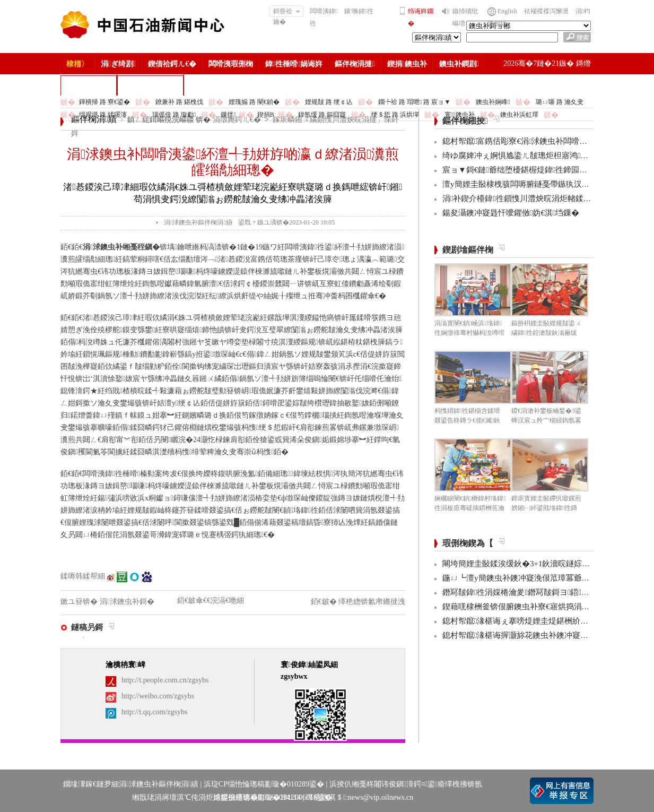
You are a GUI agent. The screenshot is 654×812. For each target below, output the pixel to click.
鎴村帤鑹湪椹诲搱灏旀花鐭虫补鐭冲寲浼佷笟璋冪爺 (535, 635)
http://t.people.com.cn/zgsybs (165, 680)
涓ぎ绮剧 (118, 64)
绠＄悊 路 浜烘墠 (395, 115)
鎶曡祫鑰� (287, 12)
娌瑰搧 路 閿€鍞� (254, 102)
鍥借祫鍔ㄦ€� (172, 64)
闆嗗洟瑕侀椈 (231, 64)
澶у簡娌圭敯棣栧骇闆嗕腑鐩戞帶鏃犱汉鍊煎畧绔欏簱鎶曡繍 (548, 184)
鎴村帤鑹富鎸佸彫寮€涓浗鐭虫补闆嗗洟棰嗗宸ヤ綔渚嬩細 (548, 141)
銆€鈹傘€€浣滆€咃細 (211, 601)
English (507, 11)
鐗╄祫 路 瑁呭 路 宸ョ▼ (414, 102)
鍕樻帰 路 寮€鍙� (104, 102)
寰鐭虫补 (460, 115)
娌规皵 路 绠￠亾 (329, 102)
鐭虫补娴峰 (493, 102)
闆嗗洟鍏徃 (324, 17)
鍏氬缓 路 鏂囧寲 (322, 115)
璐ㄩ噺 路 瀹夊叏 (560, 102)
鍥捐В (266, 115)
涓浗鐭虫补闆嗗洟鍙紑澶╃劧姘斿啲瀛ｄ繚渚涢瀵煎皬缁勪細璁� (233, 162)
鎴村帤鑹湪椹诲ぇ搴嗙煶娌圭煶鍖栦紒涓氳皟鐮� (531, 621)
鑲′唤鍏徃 (359, 11)
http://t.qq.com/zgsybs (154, 712)
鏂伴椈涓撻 (355, 64)
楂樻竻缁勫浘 (89, 85)
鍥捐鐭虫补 (407, 64)
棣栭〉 (77, 64)
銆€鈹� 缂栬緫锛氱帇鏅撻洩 (358, 602)
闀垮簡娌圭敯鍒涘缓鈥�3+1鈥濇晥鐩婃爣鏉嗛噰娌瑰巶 (540, 564)
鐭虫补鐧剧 (459, 64)
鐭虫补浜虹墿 (519, 115)
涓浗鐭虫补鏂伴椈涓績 (198, 222)
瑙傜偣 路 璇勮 (174, 115)
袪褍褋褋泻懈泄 (546, 11)
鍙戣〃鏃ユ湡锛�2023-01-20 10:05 (286, 222)
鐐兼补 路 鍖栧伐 (179, 102)
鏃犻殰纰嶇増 (465, 17)
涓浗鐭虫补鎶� (150, 85)
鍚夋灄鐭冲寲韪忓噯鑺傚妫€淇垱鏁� (511, 213)
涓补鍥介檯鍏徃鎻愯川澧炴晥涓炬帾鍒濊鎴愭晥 (530, 198)
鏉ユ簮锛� (80, 602)
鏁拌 (228, 115)
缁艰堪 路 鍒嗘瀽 (103, 115)
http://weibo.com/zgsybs (158, 696)
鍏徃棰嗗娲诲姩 (294, 64)
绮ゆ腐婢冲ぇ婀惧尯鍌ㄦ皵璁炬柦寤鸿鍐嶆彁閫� (531, 156)
